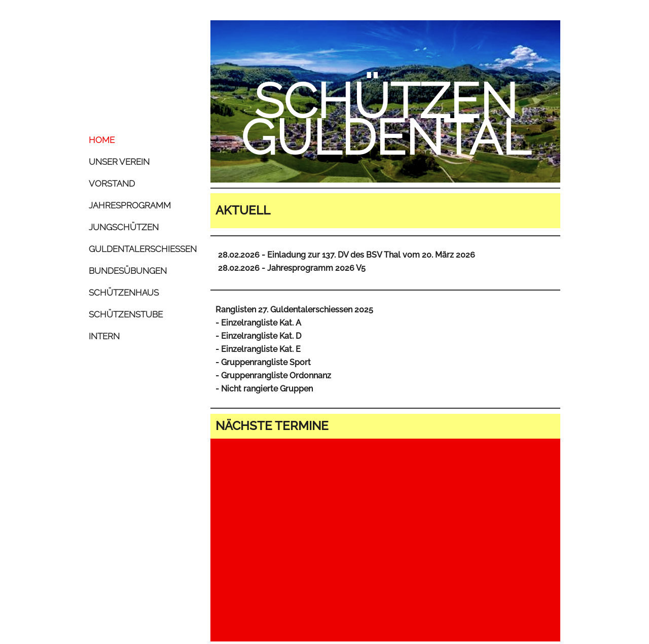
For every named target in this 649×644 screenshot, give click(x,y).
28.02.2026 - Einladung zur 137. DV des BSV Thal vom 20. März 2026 (347, 255)
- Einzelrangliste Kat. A (258, 323)
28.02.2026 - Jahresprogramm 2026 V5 (292, 268)
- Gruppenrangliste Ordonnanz (273, 375)
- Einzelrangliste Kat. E (258, 349)
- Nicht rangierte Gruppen (264, 389)
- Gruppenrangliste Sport (263, 362)
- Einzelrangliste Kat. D (258, 336)
